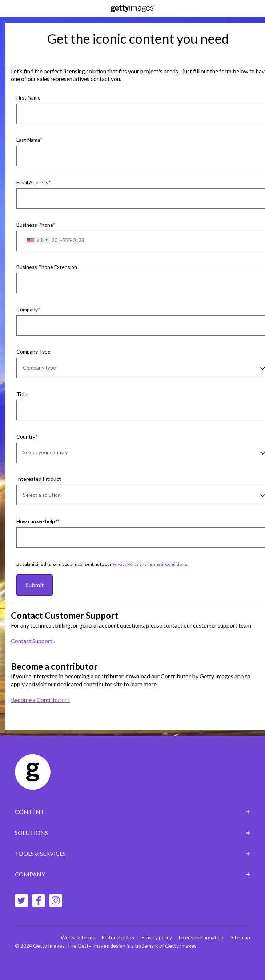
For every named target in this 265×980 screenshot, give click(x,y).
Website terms (78, 937)
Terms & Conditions (167, 564)
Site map (240, 937)
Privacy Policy (126, 564)
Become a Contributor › (40, 700)
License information (201, 937)
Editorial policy (118, 937)
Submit (35, 585)
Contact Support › (33, 641)
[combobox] (37, 240)
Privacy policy (157, 937)
